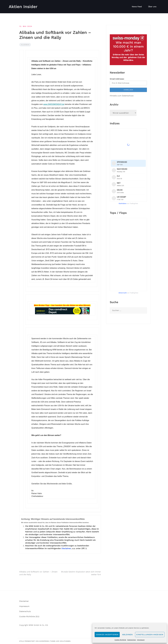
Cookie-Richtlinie (120, 640)
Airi (58, 641)
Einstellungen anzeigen (150, 635)
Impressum (141, 640)
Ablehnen (127, 635)
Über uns (152, 7)
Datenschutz (132, 640)
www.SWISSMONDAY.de (54, 104)
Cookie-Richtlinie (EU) (29, 616)
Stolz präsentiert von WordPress (34, 641)
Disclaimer (66, 548)
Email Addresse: (117, 79)
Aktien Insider (23, 7)
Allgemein (25, 45)
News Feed (137, 7)
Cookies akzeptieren (107, 635)
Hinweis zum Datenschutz (122, 96)
